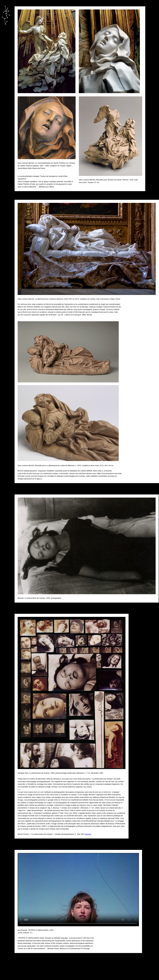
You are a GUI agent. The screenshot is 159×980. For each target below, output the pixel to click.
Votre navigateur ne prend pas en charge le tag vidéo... (78, 890)
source (88, 834)
